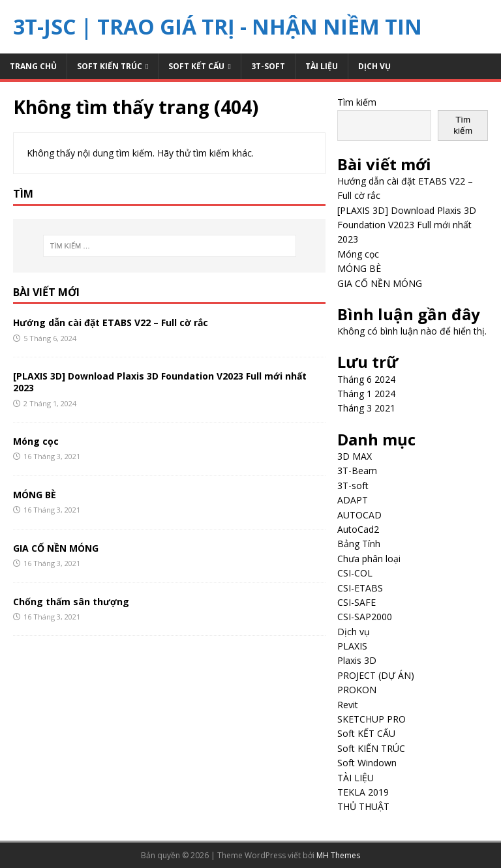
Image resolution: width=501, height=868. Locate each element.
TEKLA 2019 (363, 792)
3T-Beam (357, 471)
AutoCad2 (358, 529)
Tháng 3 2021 (366, 408)
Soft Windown (367, 763)
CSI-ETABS (360, 588)
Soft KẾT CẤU (196, 66)
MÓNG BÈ (35, 495)
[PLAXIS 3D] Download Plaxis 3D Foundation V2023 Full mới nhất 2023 (160, 382)
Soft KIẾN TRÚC (110, 66)
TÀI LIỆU (322, 66)
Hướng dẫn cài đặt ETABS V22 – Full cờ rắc (111, 322)
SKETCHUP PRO (372, 719)
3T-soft (268, 66)
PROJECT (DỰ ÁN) (376, 675)
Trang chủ (33, 66)
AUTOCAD (359, 515)
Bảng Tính (359, 544)
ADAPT (353, 500)
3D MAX (355, 456)
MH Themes (338, 855)
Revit (348, 705)
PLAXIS (352, 646)
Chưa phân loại (369, 559)
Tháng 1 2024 (366, 394)
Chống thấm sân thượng (71, 602)
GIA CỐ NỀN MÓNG (56, 548)
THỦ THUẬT (363, 806)
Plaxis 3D (357, 660)
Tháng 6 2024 (366, 379)
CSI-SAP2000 (365, 617)
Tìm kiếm (357, 102)
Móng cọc (36, 441)
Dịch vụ (374, 66)
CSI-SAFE (357, 602)
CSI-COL (355, 573)
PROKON (357, 690)
